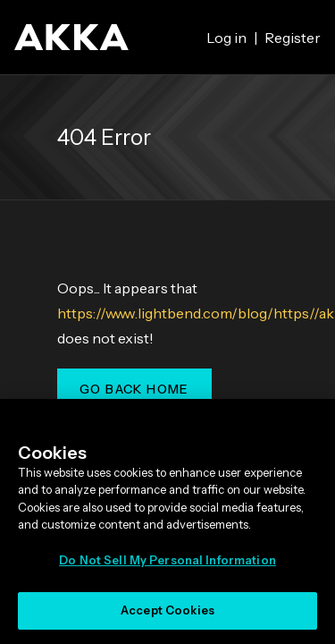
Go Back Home (134, 389)
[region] (167, 521)
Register (293, 38)
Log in (226, 38)
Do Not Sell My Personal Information (167, 560)
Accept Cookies (167, 610)
